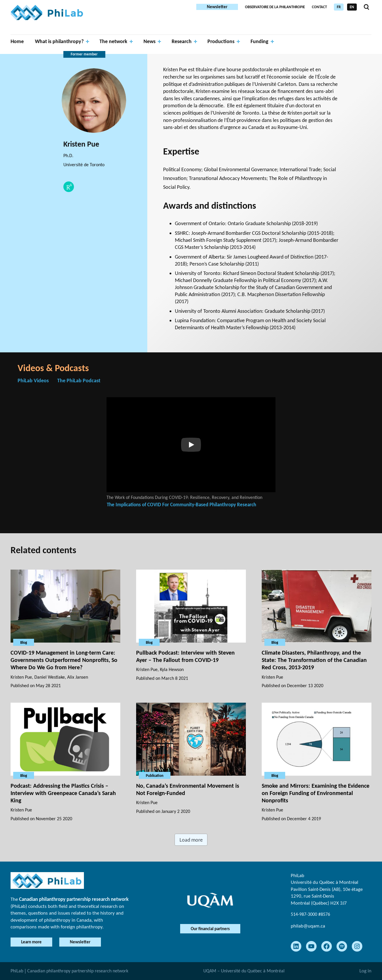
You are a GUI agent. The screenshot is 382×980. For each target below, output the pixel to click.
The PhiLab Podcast (79, 381)
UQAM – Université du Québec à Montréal (244, 971)
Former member (84, 54)
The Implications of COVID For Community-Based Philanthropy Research (181, 505)
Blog (24, 642)
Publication (155, 775)
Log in (365, 971)
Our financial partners (210, 929)
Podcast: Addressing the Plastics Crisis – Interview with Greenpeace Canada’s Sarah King (63, 793)
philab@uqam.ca (308, 926)
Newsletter (217, 7)
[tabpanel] (191, 462)
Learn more (33, 942)
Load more (191, 840)
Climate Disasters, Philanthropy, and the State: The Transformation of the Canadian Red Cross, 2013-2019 (314, 660)
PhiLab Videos (33, 381)
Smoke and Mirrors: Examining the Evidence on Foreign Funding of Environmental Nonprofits (316, 793)
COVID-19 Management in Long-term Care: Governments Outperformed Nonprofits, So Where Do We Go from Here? (64, 660)
